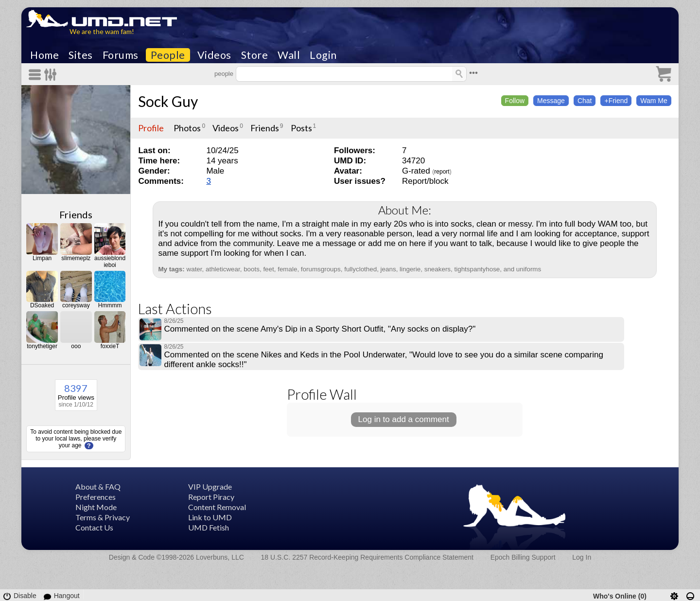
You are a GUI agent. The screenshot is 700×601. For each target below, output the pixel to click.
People (168, 55)
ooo (76, 346)
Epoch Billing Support (523, 557)
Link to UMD (210, 517)
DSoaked (42, 305)
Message (551, 101)
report (442, 172)
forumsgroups (321, 269)
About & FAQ (98, 486)
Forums (121, 55)
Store (255, 55)
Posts (301, 128)
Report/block (425, 181)
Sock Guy (168, 101)
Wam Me (654, 101)
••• (473, 73)
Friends (76, 214)
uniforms (529, 269)
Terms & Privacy (103, 517)
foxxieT (110, 346)
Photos (187, 128)
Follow (515, 101)
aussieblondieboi (110, 262)
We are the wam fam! (102, 31)
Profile (151, 128)
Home (44, 55)
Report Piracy (211, 497)
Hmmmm (110, 305)
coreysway (76, 305)
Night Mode (96, 507)
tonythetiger (42, 346)
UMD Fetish (209, 527)
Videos (214, 55)
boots (252, 269)
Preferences (96, 497)
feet (268, 269)
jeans (388, 269)
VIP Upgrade (210, 486)
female (287, 269)
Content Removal (217, 507)
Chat (585, 101)
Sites (81, 55)
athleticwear (223, 269)
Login (323, 55)
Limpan (42, 258)
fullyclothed (360, 269)
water (194, 269)
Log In (582, 557)
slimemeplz (76, 258)
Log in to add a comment (404, 419)
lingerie (410, 269)
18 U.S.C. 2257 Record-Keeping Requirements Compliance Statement (367, 557)
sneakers (437, 269)
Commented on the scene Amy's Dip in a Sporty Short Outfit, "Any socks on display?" (320, 329)
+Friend (616, 101)
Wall (289, 55)
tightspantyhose (477, 269)
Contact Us (94, 527)
